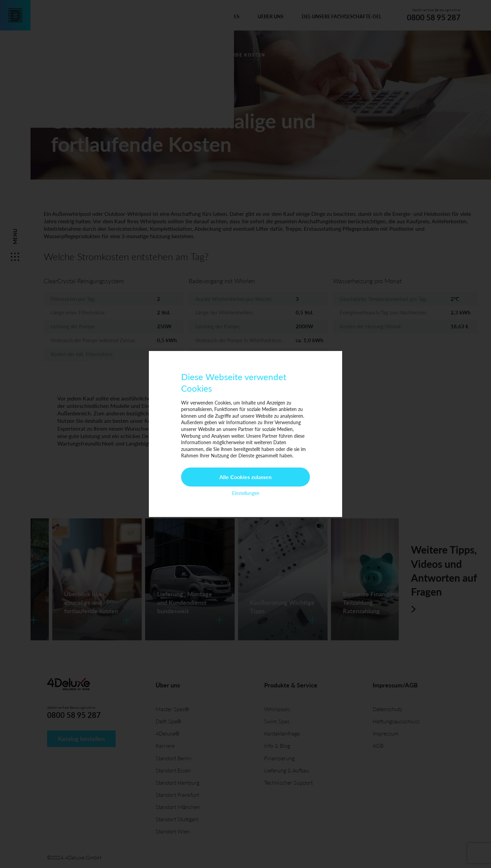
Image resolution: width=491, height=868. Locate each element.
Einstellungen (246, 493)
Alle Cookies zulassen (245, 477)
